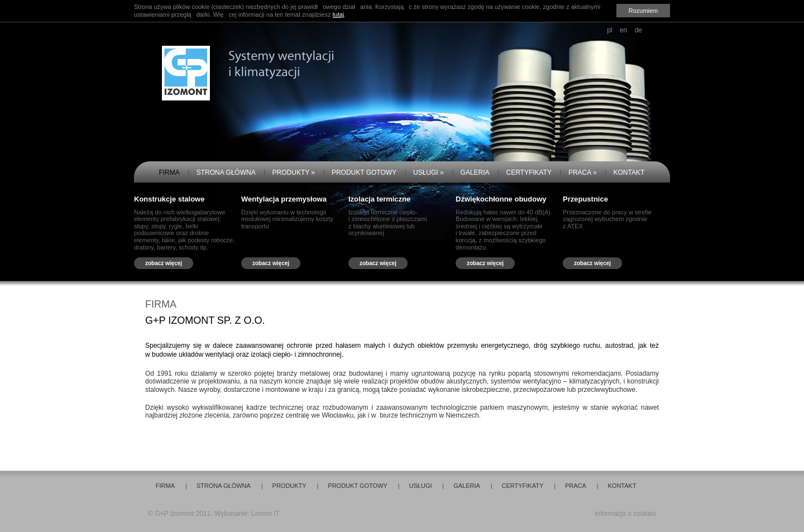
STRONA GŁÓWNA (226, 172)
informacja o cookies (626, 514)
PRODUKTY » (294, 172)
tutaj (338, 15)
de (638, 30)
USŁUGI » (429, 172)
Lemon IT (265, 514)
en (623, 30)
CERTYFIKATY (529, 172)
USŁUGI (421, 486)
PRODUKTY (289, 486)
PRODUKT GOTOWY (364, 172)
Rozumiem (643, 11)
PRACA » (583, 172)
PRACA (576, 486)
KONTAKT (629, 172)
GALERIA (475, 172)
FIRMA (169, 172)
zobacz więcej (164, 263)
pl (609, 30)
